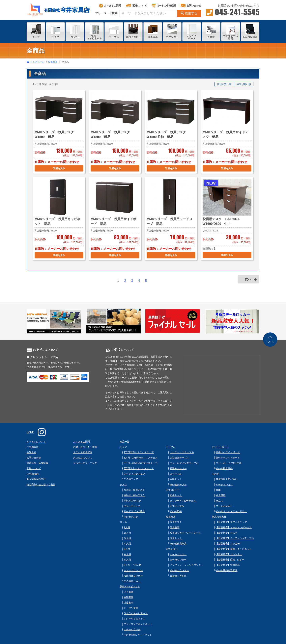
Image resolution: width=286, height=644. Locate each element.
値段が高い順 (244, 84)
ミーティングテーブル (182, 452)
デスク (123, 485)
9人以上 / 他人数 (133, 565)
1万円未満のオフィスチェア (139, 452)
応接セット (176, 495)
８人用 (127, 560)
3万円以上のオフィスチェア (139, 468)
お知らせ (31, 452)
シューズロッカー (133, 570)
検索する (189, 13)
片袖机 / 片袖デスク (134, 490)
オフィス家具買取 (83, 452)
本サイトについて (36, 442)
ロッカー (125, 522)
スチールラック (132, 629)
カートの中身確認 (164, 6)
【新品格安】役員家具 (228, 565)
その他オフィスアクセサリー (231, 511)
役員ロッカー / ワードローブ (185, 533)
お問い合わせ (191, 6)
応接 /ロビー (172, 490)
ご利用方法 (33, 447)
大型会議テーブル (179, 458)
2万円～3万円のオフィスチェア (141, 463)
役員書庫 (175, 527)
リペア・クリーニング (85, 463)
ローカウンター (178, 560)
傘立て (219, 501)
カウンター (172, 549)
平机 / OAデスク (132, 501)
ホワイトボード (220, 447)
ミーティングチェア (134, 474)
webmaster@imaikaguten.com (124, 382)
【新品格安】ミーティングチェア (234, 527)
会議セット (176, 479)
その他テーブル (178, 485)
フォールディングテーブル (184, 463)
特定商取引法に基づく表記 (41, 485)
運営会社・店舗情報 (37, 463)
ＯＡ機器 (221, 495)
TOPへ (270, 342)
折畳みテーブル (178, 468)
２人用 (127, 533)
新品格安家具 (219, 517)
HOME (30, 432)
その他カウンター (179, 570)
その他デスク (131, 517)
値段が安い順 (224, 84)
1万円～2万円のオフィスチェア (141, 458)
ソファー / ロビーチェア (183, 501)
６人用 (127, 554)
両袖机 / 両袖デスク (134, 495)
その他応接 (176, 511)
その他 (215, 474)
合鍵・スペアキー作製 (85, 447)
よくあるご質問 (110, 6)
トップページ (37, 62)
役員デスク (176, 522)
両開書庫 (129, 597)
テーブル (171, 447)
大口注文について (83, 458)
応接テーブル (177, 506)
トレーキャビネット (134, 619)
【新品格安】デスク (227, 533)
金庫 (218, 490)
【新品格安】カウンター (229, 554)
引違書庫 (129, 603)
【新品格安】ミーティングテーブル (235, 538)
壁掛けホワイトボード (228, 452)
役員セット (176, 538)
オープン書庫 (131, 608)
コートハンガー (224, 506)
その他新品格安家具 (227, 570)
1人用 (127, 527)
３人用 (127, 538)
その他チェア (131, 479)
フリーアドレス (132, 506)
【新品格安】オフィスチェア (231, 522)
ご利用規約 (33, 474)
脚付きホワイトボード (228, 458)
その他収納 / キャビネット (138, 635)
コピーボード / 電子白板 (229, 463)
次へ (248, 279)
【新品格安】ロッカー (228, 544)
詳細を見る (59, 168)
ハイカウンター (178, 554)
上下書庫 (129, 592)
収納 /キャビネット (130, 587)
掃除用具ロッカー (133, 576)
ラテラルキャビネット (136, 613)
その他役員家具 (178, 544)
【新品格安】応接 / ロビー (230, 560)
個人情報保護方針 (36, 479)
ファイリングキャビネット (138, 624)
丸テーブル (176, 474)
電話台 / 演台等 (178, 576)
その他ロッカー (132, 581)
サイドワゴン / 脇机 (134, 511)
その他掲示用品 (224, 468)
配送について (136, 6)
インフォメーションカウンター (186, 565)
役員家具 (53, 62)
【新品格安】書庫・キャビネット (234, 549)
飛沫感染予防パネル (227, 479)
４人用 (127, 544)
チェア (123, 447)
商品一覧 (125, 442)
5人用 (127, 549)
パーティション (224, 485)
